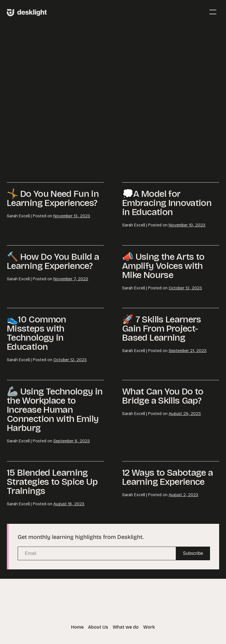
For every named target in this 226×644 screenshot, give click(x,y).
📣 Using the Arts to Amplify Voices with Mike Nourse (163, 266)
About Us (98, 627)
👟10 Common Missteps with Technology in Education (37, 333)
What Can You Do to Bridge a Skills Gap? (163, 396)
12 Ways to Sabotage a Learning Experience (168, 477)
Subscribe (193, 553)
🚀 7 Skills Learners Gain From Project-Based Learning (162, 329)
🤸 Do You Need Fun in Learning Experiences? (53, 198)
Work (149, 627)
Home (77, 627)
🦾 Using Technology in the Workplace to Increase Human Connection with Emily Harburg (55, 410)
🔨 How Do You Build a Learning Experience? (53, 261)
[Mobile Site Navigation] (213, 12)
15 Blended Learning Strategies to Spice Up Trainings (52, 482)
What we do (126, 627)
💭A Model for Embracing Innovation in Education (167, 203)
